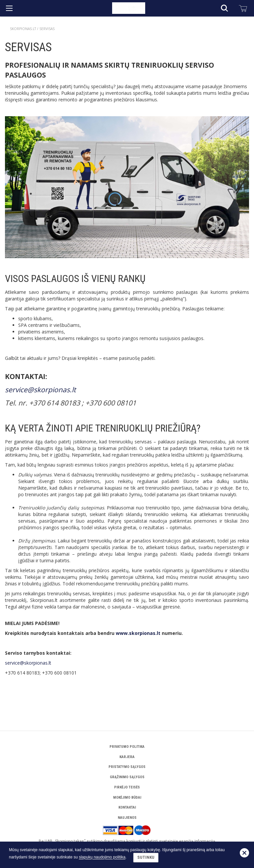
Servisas (47, 29)
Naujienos (127, 818)
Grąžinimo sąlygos (127, 777)
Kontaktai (127, 807)
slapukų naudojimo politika (102, 857)
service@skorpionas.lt (40, 390)
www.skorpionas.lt (138, 633)
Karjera (127, 757)
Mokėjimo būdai (127, 798)
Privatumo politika (127, 747)
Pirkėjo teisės (127, 787)
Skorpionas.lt (23, 29)
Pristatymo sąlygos (127, 767)
